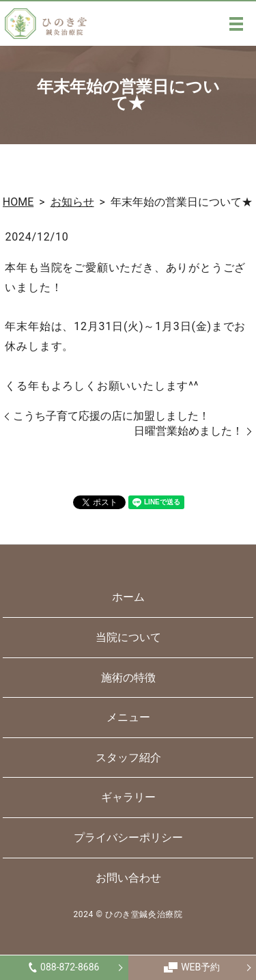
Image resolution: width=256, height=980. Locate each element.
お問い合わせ (128, 878)
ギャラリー (128, 797)
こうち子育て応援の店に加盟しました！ (111, 416)
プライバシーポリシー (128, 838)
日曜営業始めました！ (188, 431)
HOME (18, 202)
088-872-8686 (64, 967)
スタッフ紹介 (128, 758)
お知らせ (72, 202)
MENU (236, 24)
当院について (128, 637)
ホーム (128, 597)
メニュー (128, 717)
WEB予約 (192, 967)
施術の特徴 (128, 678)
